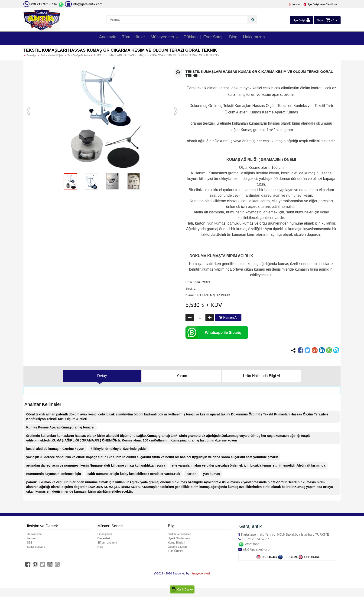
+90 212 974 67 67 (44, 4)
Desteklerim (105, 538)
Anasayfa (104, 38)
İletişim (294, 4)
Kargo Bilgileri (176, 543)
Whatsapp (249, 544)
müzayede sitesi (200, 574)
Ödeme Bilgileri (177, 547)
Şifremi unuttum (107, 543)
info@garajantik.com (84, 4)
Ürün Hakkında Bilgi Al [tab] (262, 376)
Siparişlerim (105, 534)
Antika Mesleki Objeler (52, 55)
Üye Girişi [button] (301, 20)
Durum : (191, 295)
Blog (236, 38)
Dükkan (191, 38)
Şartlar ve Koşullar (179, 534)
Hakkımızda (257, 38)
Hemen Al (228, 318)
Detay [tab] (102, 376)
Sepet (320, 20)
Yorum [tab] (182, 376)
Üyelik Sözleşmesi (179, 538)
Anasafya (32, 55)
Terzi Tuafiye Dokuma (79, 55)
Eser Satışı (215, 38)
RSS (100, 547)
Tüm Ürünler (131, 38)
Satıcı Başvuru (36, 547)
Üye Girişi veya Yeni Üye (320, 4)
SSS (30, 543)
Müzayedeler (162, 38)
